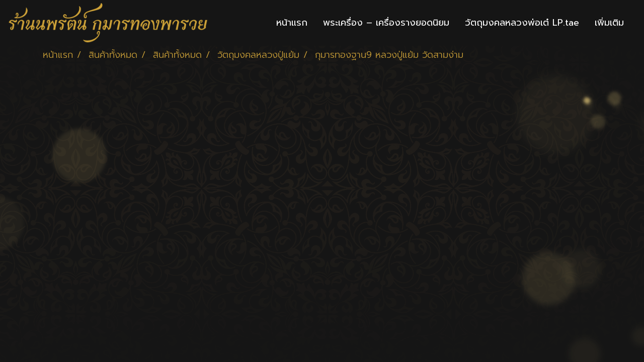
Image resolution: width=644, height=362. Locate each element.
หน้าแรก (292, 23)
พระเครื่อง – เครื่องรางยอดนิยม (386, 23)
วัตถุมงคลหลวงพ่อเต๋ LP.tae (522, 23)
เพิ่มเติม (609, 23)
